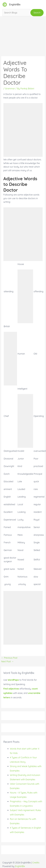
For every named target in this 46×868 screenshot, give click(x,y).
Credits (36, 863)
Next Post (7, 661)
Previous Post (9, 658)
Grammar (10, 89)
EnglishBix (15, 4)
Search (37, 13)
